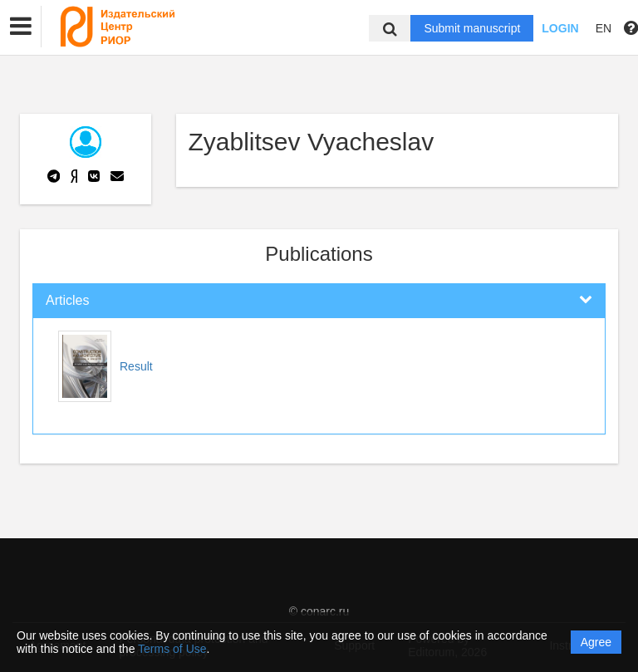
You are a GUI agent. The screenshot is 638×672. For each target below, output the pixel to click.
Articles (67, 300)
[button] (21, 27)
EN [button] (604, 28)
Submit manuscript (472, 28)
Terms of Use (172, 649)
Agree (596, 642)
